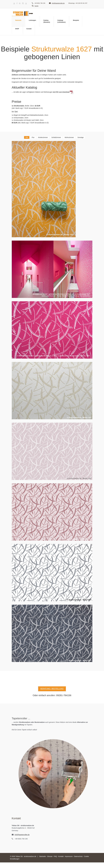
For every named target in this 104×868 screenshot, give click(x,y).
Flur (33, 137)
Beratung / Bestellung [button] (52, 689)
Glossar (50, 856)
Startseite (18, 20)
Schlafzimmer (56, 137)
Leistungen (32, 20)
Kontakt (29, 29)
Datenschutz (78, 856)
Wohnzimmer (69, 137)
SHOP (17, 29)
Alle (27, 137)
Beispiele (76, 20)
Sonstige (80, 137)
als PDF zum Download (63, 92)
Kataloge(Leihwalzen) (61, 21)
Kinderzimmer (43, 137)
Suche (35, 6)
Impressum (69, 856)
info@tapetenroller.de (58, 3)
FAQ (55, 856)
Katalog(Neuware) (47, 21)
